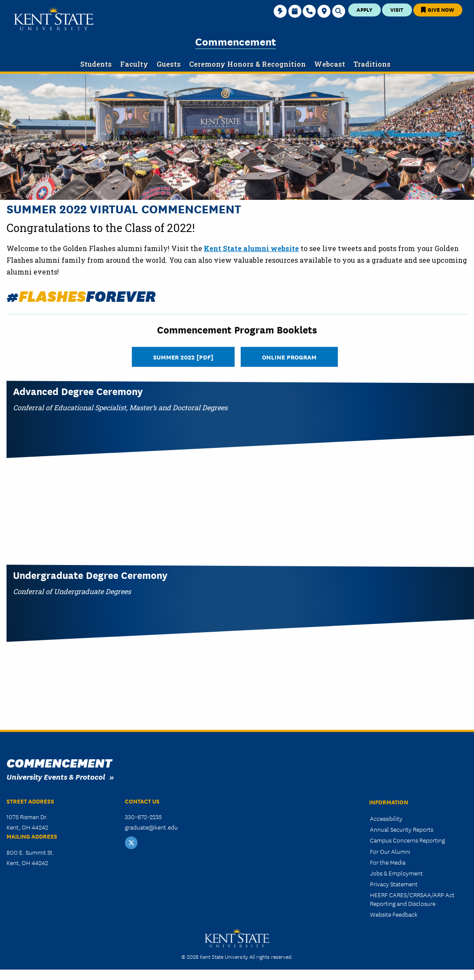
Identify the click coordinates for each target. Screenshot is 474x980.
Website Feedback (394, 914)
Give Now (438, 9)
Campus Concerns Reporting (407, 840)
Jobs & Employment (396, 873)
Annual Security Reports (402, 829)
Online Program (289, 357)
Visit (397, 9)
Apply (364, 9)
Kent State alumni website (251, 248)
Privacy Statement (394, 884)
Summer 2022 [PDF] (183, 357)
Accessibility (386, 818)
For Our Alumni (390, 851)
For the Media (388, 862)
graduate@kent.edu (151, 827)
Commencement (235, 41)
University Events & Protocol (56, 776)
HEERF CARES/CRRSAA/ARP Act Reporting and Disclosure (412, 899)
